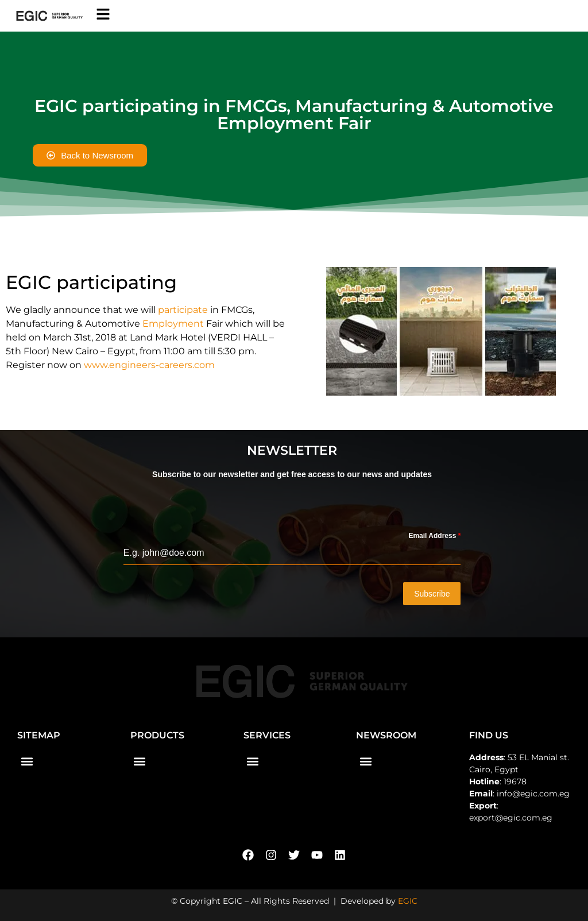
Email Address (434, 536)
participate (183, 310)
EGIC (408, 900)
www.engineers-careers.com (149, 365)
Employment (173, 324)
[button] (27, 761)
